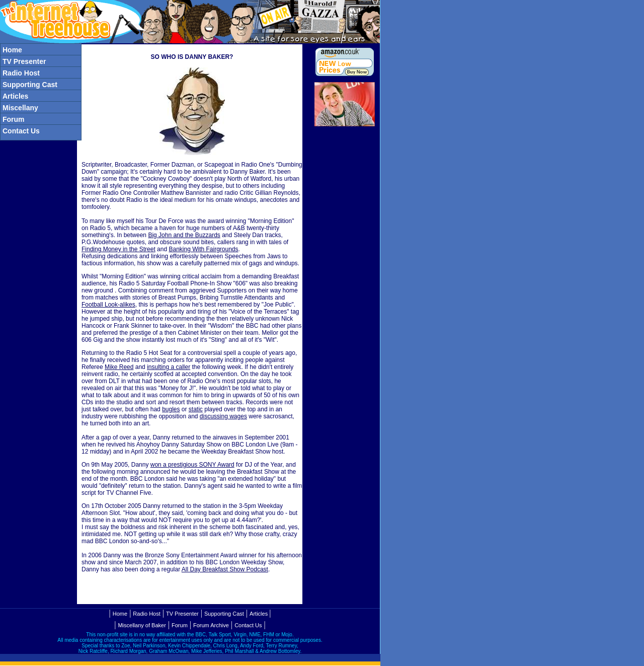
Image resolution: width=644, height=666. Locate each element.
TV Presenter (182, 614)
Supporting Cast (224, 614)
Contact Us (248, 625)
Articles (259, 614)
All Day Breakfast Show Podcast (225, 569)
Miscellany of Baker (142, 625)
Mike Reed (119, 367)
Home (120, 614)
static (196, 409)
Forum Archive (211, 625)
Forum (180, 625)
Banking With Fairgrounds (203, 249)
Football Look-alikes (108, 305)
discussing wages (223, 416)
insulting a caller (169, 367)
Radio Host (146, 614)
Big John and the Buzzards (184, 235)
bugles (171, 409)
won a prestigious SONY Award (192, 465)
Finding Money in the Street (118, 249)
